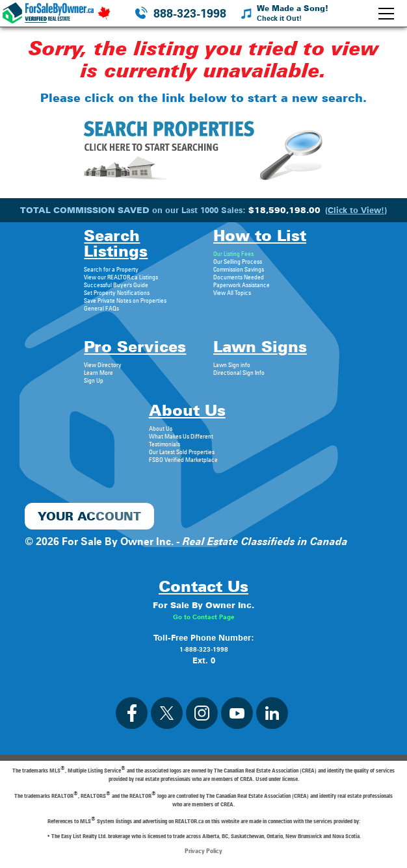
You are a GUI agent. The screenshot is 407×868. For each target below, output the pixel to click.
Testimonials (164, 444)
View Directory (103, 364)
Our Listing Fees (233, 253)
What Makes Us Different (181, 436)
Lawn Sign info (232, 364)
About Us (161, 428)
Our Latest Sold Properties (182, 452)
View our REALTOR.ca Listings (121, 277)
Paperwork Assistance (242, 285)
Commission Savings (239, 269)
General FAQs (101, 308)
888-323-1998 (190, 13)
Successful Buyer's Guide (116, 285)
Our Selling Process (238, 261)
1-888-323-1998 (204, 649)
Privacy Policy (203, 850)
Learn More (98, 372)
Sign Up (94, 380)
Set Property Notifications (117, 292)
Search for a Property (111, 269)
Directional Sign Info (239, 372)
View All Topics (232, 292)
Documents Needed (239, 277)
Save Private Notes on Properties (125, 300)
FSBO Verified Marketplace (183, 459)
